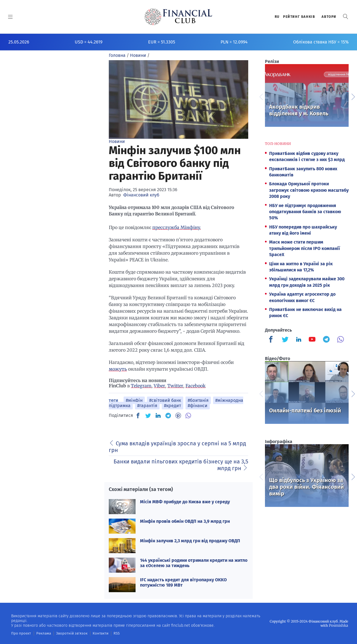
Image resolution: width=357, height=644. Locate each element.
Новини (117, 141)
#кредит (173, 406)
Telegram (141, 386)
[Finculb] (272, 340)
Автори (329, 17)
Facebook (196, 386)
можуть (118, 369)
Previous (261, 96)
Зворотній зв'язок (67, 633)
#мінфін (134, 400)
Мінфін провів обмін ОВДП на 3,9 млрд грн (185, 521)
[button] (346, 17)
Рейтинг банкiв (299, 17)
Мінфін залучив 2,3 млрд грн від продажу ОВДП (190, 541)
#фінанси (198, 406)
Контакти (93, 633)
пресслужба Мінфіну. (177, 227)
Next (353, 96)
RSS (108, 633)
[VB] (188, 415)
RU (277, 17)
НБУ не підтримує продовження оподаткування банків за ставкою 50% (305, 212)
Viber (159, 386)
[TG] (168, 415)
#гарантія (147, 406)
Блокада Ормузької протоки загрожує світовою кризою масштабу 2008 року (309, 190)
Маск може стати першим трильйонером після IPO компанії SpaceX (305, 248)
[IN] (158, 416)
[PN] (178, 415)
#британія (198, 400)
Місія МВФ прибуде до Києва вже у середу (185, 502)
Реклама (41, 633)
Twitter (175, 386)
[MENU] (10, 17)
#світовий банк (165, 400)
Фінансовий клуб (141, 195)
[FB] (138, 415)
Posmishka (339, 625)
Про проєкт (20, 633)
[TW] (148, 415)
